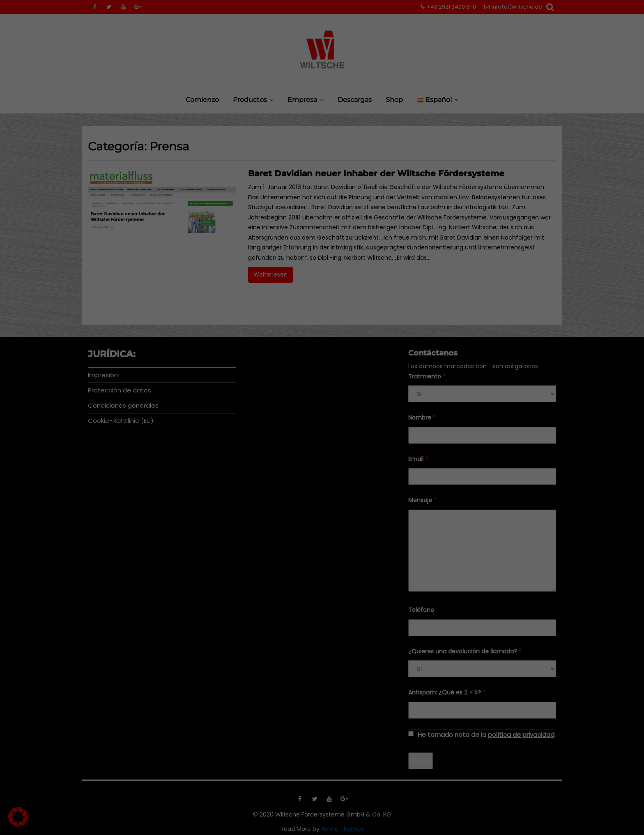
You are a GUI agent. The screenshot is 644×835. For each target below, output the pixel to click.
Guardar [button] (322, 461)
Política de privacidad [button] (330, 527)
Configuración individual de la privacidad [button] (322, 510)
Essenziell (234, 408)
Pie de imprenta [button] (375, 527)
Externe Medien (396, 408)
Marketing (310, 408)
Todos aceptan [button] (322, 437)
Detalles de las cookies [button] (277, 527)
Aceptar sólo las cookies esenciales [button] (322, 485)
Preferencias (274, 389)
